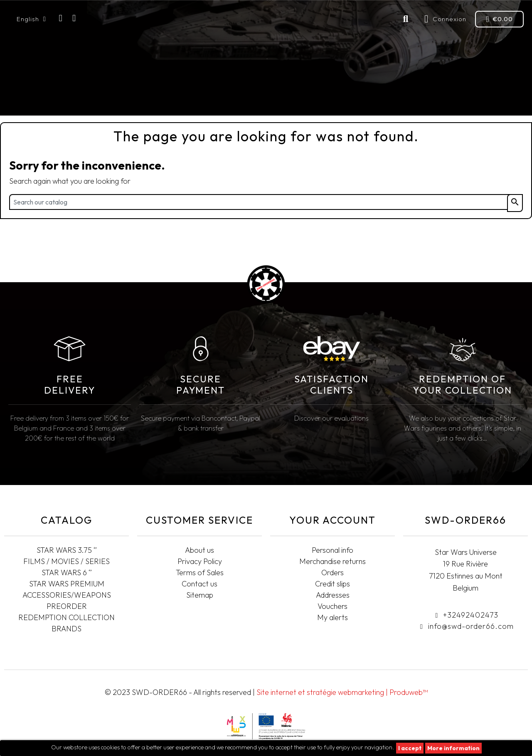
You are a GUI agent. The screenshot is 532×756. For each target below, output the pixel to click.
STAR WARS (32, 98)
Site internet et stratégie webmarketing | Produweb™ (342, 692)
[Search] (266, 202)
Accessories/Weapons (349, 98)
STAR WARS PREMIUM (225, 97)
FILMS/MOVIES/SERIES (98, 98)
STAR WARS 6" (164, 97)
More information (453, 748)
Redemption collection (444, 97)
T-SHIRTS (507, 97)
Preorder (281, 97)
